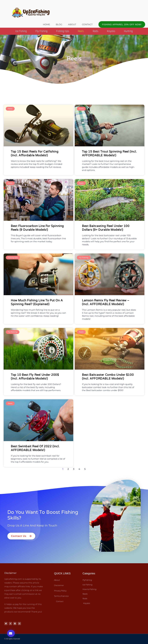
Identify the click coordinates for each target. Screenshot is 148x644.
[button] (122, 24)
